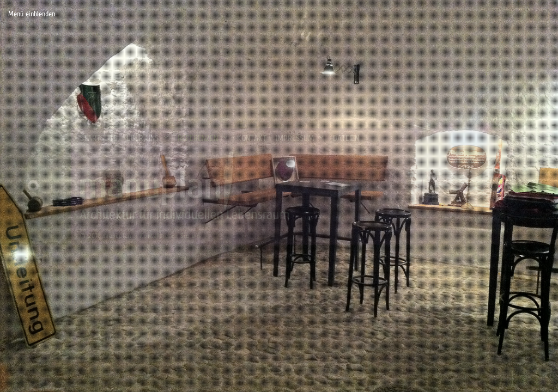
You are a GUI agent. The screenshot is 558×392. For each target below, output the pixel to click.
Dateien (346, 138)
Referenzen (203, 138)
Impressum (300, 138)
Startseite (99, 138)
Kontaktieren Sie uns (171, 236)
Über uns (148, 138)
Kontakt (252, 138)
